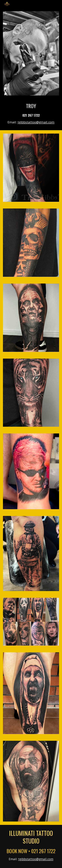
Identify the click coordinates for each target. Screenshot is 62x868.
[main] (31, 111)
